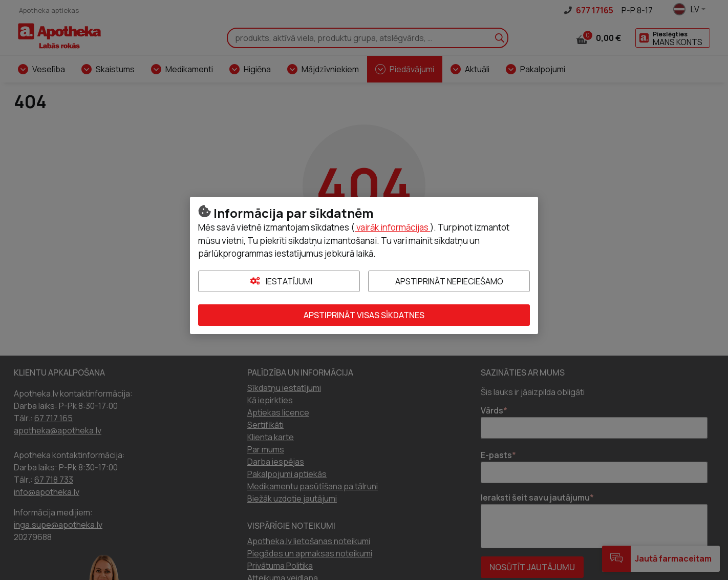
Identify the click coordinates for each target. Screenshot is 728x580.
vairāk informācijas (392, 227)
